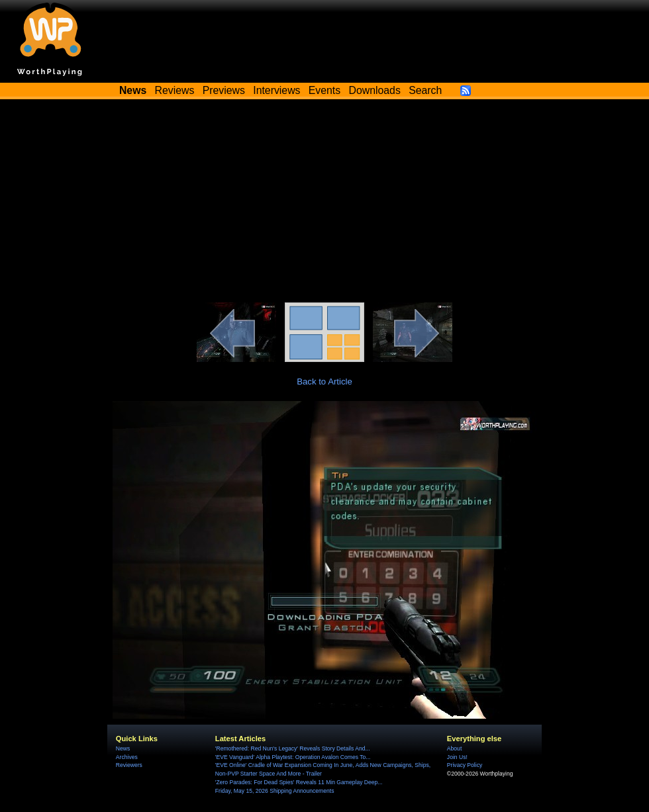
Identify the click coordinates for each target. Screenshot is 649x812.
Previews (224, 90)
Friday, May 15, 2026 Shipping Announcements (275, 791)
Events (324, 90)
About (454, 748)
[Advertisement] (324, 203)
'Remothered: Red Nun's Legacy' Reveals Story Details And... (293, 748)
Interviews (276, 90)
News (123, 748)
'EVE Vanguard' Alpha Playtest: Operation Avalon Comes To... (293, 757)
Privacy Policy (465, 765)
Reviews (175, 90)
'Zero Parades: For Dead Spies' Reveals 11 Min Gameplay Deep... (299, 782)
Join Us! (457, 757)
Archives (127, 757)
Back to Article (324, 382)
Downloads (375, 90)
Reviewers (129, 765)
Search (425, 90)
